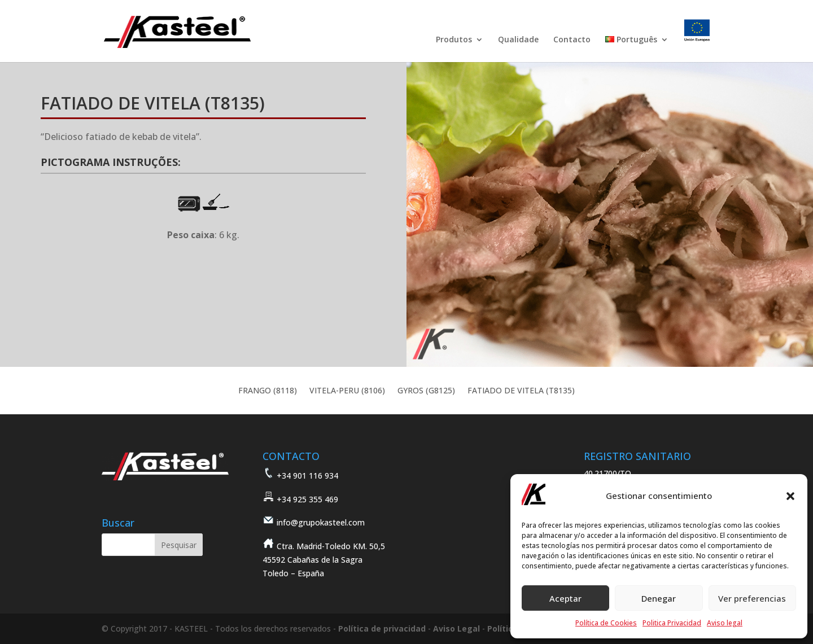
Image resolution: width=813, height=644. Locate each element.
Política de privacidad (382, 628)
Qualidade (518, 40)
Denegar (659, 598)
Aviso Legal (456, 628)
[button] (790, 496)
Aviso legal (725, 623)
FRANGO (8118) (268, 391)
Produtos (454, 40)
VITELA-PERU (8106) (347, 391)
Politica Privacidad (672, 623)
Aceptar (565, 598)
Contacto (572, 40)
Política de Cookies (606, 623)
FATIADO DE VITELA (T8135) (521, 391)
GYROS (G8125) (426, 391)
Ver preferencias (752, 598)
